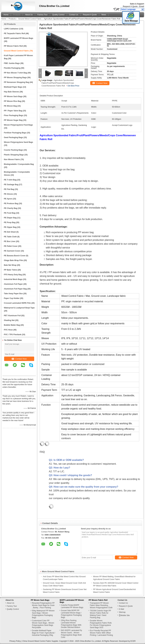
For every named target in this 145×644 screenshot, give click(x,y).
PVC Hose (8, 330)
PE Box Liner (10, 241)
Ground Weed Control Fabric (30, 19)
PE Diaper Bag (10, 218)
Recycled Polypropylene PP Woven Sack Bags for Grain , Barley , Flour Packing (43, 605)
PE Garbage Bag (11, 185)
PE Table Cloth (10, 237)
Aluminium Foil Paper (13, 284)
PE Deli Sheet (10, 232)
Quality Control (58, 15)
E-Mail (121, 609)
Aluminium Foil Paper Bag (15, 289)
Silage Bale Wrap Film (14, 260)
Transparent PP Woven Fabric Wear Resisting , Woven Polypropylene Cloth (101, 605)
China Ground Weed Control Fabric (37, 641)
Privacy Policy (15, 641)
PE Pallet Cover (11, 246)
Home (6, 15)
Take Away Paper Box (13, 294)
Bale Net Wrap (10, 265)
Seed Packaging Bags (14, 137)
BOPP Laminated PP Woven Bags (19, 38)
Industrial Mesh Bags (13, 279)
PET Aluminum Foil (12, 316)
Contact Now (19, 359)
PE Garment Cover (12, 251)
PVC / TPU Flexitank (13, 335)
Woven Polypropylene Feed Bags (18, 125)
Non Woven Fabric (12, 159)
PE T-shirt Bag (10, 180)
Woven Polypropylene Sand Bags (19, 142)
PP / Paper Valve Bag (13, 111)
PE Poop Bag (10, 222)
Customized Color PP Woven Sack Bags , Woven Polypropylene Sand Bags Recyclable (43, 624)
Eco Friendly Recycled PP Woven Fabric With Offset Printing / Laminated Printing (101, 633)
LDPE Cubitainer (11, 29)
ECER (133, 641)
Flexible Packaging (12, 68)
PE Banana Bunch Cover (15, 256)
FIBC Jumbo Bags (12, 63)
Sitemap (122, 612)
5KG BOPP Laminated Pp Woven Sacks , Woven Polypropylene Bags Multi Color (71, 634)
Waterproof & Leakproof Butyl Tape (19, 308)
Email (142, 6)
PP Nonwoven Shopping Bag (16, 82)
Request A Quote (130, 6)
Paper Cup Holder (12, 298)
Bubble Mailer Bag (12, 325)
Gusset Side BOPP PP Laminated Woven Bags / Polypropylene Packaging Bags (71, 614)
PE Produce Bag (11, 204)
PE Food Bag (10, 213)
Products (17, 15)
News (104, 15)
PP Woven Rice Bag (13, 101)
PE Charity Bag (11, 208)
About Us (29, 15)
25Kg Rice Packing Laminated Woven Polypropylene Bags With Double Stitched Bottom (71, 624)
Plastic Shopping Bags (14, 155)
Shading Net (9, 320)
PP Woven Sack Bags (13, 96)
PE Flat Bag (9, 189)
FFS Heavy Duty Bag (13, 275)
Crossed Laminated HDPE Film (17, 303)
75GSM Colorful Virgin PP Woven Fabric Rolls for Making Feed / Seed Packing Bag (100, 614)
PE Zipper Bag (10, 227)
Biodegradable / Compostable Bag (19, 164)
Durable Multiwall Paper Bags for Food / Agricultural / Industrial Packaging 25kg (44, 633)
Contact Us (74, 15)
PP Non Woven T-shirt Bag (15, 73)
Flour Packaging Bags (14, 115)
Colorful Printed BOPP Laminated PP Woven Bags (72, 606)
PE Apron (8, 199)
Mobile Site (124, 615)
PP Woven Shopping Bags (15, 78)
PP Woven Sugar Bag (13, 120)
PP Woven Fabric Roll (13, 46)
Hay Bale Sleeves (12, 92)
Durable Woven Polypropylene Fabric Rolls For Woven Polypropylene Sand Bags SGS (101, 624)
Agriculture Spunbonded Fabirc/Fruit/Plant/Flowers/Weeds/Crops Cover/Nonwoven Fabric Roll (58, 83)
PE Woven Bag (10, 106)
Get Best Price (73, 86)
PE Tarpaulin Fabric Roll (14, 33)
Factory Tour (42, 15)
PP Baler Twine (11, 270)
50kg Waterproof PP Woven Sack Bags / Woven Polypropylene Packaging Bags (43, 614)
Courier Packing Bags (14, 150)
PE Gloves (8, 194)
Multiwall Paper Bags (13, 87)
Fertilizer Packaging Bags (15, 133)
